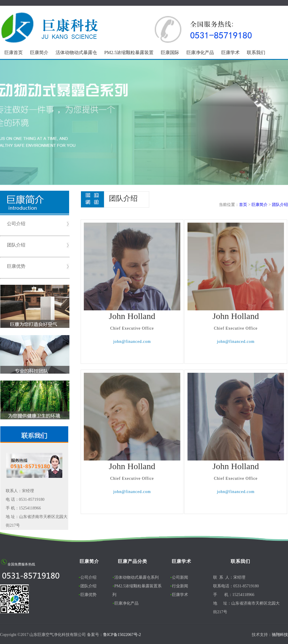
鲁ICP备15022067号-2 (122, 635)
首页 (243, 205)
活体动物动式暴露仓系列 (137, 577)
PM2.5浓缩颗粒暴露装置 (129, 52)
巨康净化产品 (200, 52)
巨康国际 (170, 52)
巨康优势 (16, 266)
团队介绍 (16, 245)
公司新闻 (180, 577)
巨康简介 (39, 52)
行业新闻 (180, 586)
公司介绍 (16, 224)
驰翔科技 (280, 635)
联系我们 (256, 52)
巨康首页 (14, 52)
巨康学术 (230, 52)
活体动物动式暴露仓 (76, 52)
